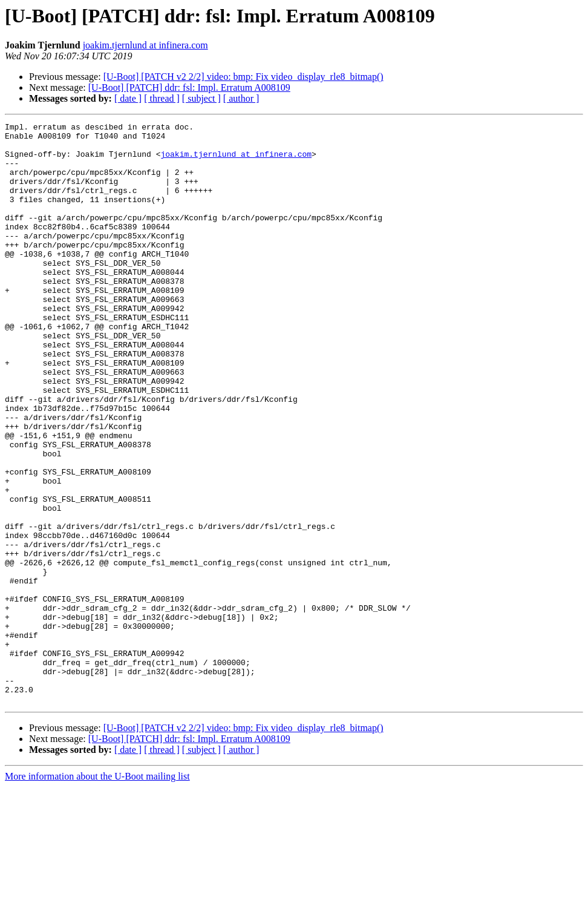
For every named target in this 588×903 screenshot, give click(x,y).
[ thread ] (162, 98)
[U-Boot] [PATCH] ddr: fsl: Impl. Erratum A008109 (189, 87)
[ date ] (128, 98)
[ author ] (241, 98)
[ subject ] (201, 98)
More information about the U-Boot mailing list (97, 892)
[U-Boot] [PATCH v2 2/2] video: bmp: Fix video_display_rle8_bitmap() (243, 77)
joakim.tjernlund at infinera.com (145, 45)
